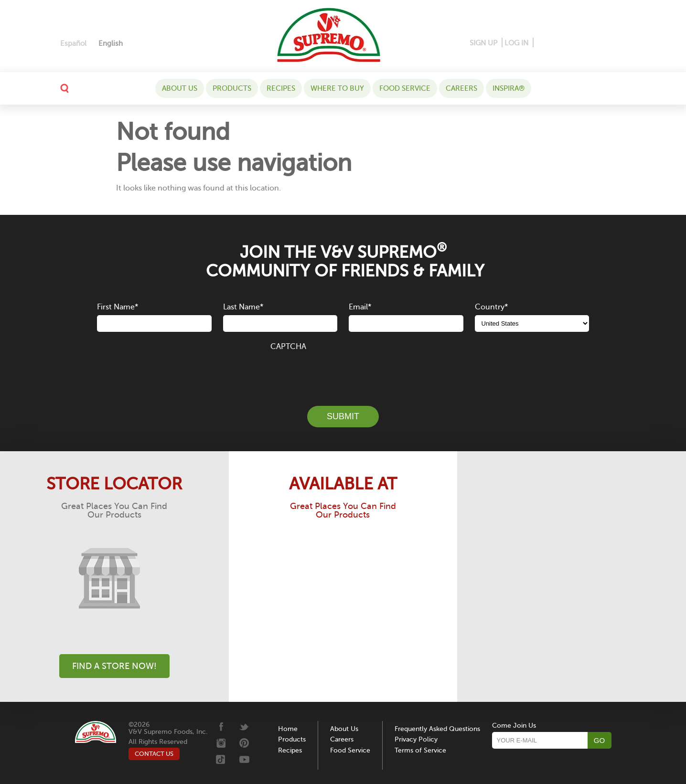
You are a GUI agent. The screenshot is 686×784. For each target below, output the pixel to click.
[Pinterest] (556, 43)
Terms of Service (420, 750)
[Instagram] (573, 43)
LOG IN (516, 43)
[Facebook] (541, 43)
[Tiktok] (604, 43)
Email (360, 307)
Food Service (405, 88)
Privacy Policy (416, 739)
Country (491, 307)
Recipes (281, 88)
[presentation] (343, 373)
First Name (118, 307)
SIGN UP (483, 43)
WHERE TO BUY (337, 88)
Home (288, 729)
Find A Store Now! (114, 666)
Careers (461, 88)
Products (232, 88)
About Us (180, 88)
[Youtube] (618, 43)
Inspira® (509, 88)
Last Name (243, 307)
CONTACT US (154, 754)
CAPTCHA (288, 347)
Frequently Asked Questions (437, 729)
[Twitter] (589, 43)
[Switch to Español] (73, 44)
